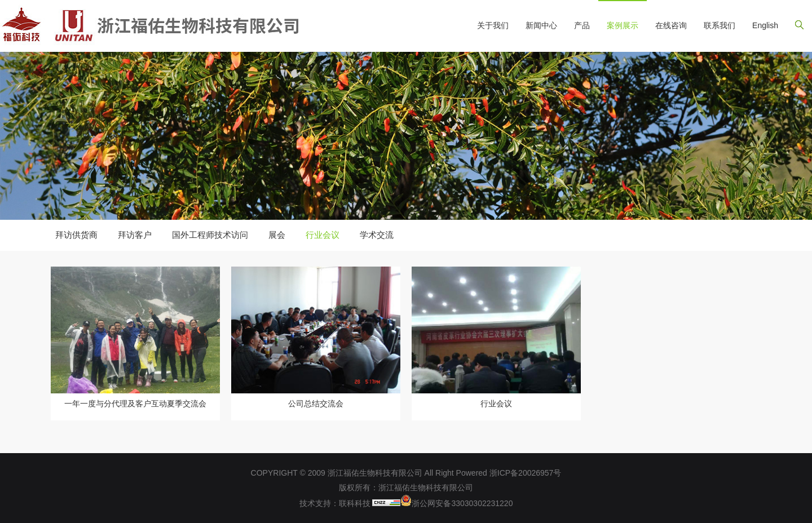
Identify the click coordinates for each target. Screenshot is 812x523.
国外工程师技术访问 (210, 235)
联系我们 (720, 25)
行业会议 (323, 235)
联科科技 (355, 503)
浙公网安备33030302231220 (456, 503)
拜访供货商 (76, 235)
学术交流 (377, 235)
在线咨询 (671, 25)
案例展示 (623, 25)
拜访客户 (135, 235)
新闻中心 (541, 25)
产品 (582, 25)
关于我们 (493, 25)
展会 (277, 235)
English (765, 25)
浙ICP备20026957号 (526, 473)
